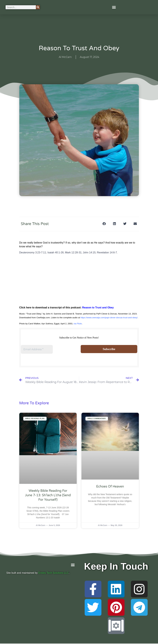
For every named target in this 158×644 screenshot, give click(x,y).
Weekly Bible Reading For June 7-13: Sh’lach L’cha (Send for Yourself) (48, 496)
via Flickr (78, 324)
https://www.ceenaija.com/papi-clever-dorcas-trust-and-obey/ (109, 318)
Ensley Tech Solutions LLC (54, 573)
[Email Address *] (37, 349)
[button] (114, 7)
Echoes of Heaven (110, 487)
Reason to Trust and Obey (98, 308)
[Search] (38, 7)
